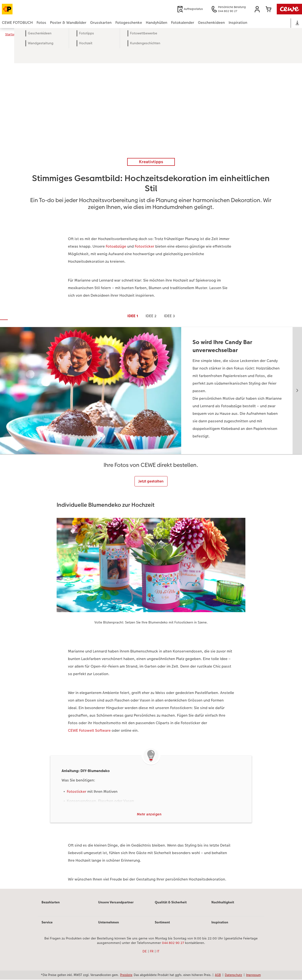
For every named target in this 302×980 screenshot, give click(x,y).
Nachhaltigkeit (223, 903)
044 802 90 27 (173, 943)
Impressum (253, 976)
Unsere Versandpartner (116, 903)
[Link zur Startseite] (48, 9)
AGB (218, 976)
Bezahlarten (51, 903)
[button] (257, 9)
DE (145, 952)
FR (152, 952)
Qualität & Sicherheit (171, 903)
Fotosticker (145, 246)
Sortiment (162, 923)
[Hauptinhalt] (151, 465)
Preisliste (126, 976)
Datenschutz (233, 976)
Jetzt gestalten (151, 481)
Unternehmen (109, 923)
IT (158, 952)
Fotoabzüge (116, 246)
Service (47, 923)
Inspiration (220, 923)
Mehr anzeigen (149, 815)
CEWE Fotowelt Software (89, 730)
